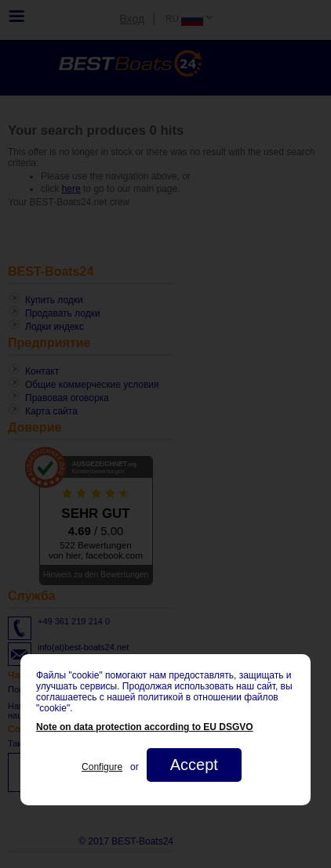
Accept (194, 765)
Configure (102, 767)
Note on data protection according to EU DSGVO (145, 727)
